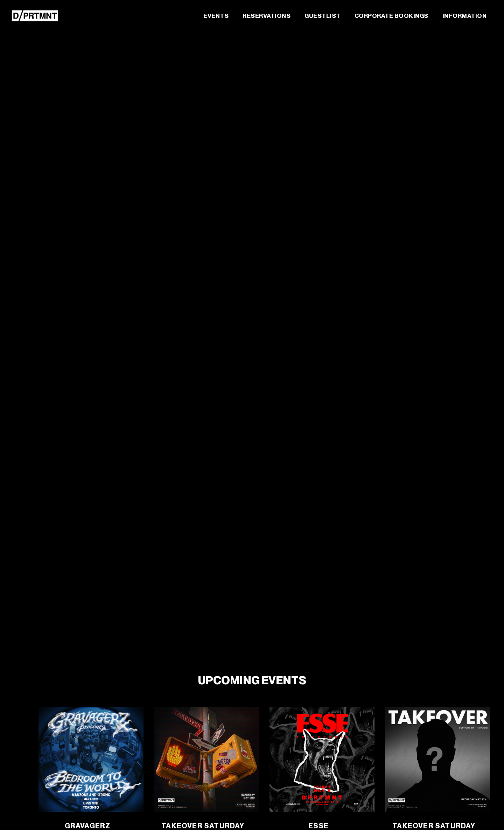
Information (465, 16)
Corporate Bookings (391, 16)
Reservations (267, 16)
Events (216, 16)
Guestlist (323, 16)
